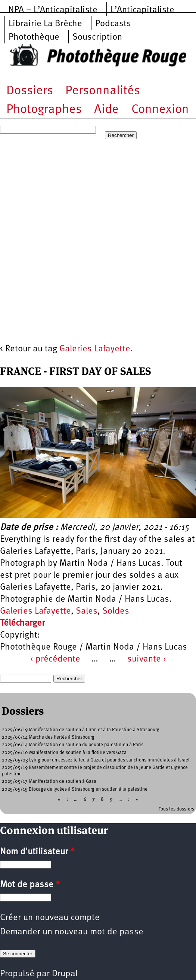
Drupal (65, 974)
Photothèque (34, 37)
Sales (87, 611)
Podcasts (113, 24)
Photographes (44, 110)
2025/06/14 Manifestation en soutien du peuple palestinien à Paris (73, 745)
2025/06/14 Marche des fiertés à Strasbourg (48, 737)
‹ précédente (55, 659)
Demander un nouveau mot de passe (72, 932)
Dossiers (30, 91)
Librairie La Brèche (45, 24)
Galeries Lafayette (35, 611)
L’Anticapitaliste (142, 10)
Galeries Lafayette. (96, 349)
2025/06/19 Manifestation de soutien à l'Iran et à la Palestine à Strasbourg (81, 730)
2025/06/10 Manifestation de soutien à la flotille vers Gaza (64, 753)
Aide (106, 110)
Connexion (160, 110)
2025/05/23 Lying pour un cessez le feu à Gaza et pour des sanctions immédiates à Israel (96, 760)
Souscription (97, 37)
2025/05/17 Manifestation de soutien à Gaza (49, 781)
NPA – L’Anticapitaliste (53, 10)
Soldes (116, 611)
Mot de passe (30, 885)
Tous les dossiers (176, 809)
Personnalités (103, 91)
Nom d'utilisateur (37, 852)
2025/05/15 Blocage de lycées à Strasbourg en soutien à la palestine (75, 789)
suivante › (147, 659)
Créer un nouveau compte (50, 918)
